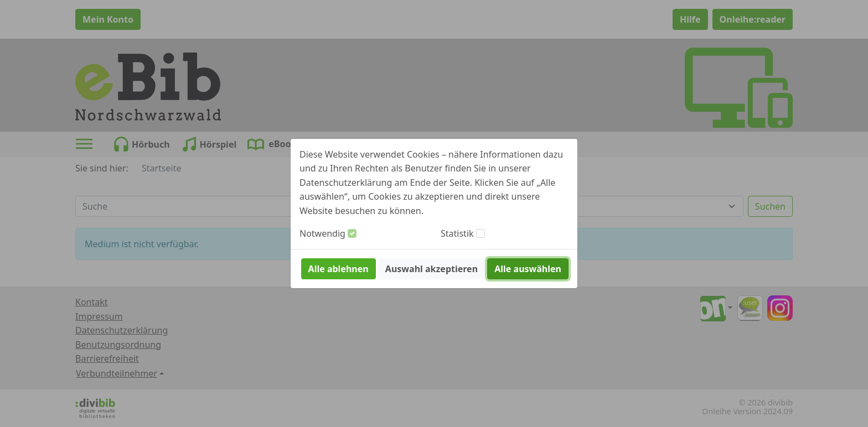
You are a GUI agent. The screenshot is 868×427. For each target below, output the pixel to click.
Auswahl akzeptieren (432, 269)
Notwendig (322, 233)
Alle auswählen (528, 269)
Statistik (457, 233)
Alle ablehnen (339, 269)
